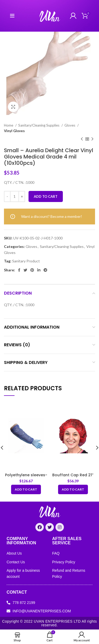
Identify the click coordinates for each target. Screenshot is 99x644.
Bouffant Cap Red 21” (73, 475)
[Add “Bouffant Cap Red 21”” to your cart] (73, 489)
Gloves (70, 125)
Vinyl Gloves (14, 131)
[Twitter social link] (25, 270)
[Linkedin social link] (39, 270)
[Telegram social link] (45, 270)
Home (9, 125)
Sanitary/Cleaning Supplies (39, 125)
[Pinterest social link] (32, 270)
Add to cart (46, 196)
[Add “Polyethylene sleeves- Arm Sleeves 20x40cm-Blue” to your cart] (26, 489)
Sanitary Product (26, 261)
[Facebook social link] (19, 270)
